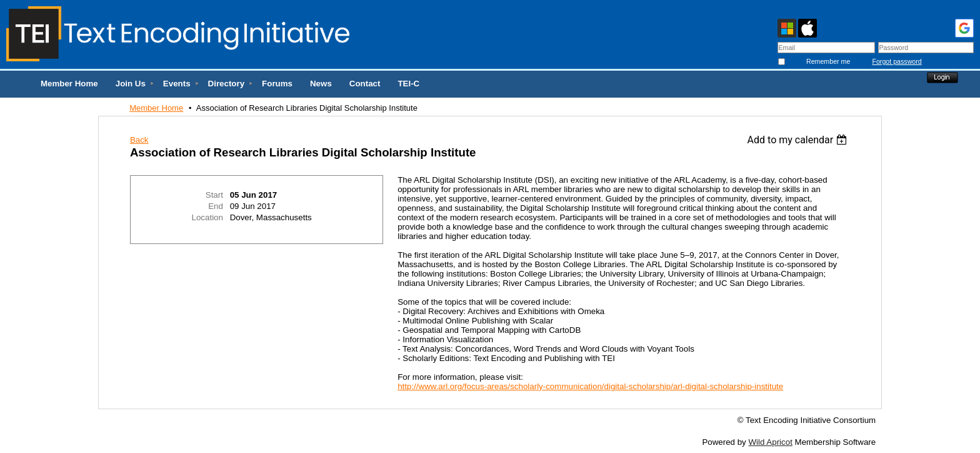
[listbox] (799, 140)
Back (139, 140)
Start (214, 195)
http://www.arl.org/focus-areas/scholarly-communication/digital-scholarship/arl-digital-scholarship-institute (590, 386)
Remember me (828, 61)
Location (207, 217)
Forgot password (896, 61)
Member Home (156, 108)
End (216, 206)
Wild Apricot (770, 442)
